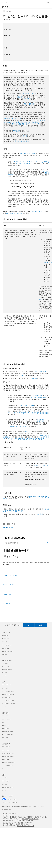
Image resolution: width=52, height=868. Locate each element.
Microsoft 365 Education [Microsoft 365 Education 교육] (8, 694)
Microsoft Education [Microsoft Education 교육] (7, 685)
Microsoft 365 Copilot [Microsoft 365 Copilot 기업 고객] (8, 735)
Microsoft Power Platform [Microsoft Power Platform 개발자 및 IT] (8, 763)
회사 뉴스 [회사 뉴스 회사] (5, 784)
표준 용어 (40, 514)
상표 (39, 807)
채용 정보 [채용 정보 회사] (5, 778)
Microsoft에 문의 (6, 807)
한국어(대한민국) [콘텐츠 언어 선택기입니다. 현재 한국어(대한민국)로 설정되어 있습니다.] (9, 796)
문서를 (25, 136)
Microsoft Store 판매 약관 (26, 826)
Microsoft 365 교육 (8, 585)
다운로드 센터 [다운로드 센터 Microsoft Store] (6, 667)
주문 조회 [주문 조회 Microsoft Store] (5, 676)
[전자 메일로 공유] (12, 523)
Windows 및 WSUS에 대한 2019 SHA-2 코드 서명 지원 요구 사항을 (28, 413)
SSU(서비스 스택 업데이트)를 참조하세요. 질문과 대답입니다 (26, 439)
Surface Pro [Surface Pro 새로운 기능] (5, 636)
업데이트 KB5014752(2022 (28, 153)
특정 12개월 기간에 (30, 104)
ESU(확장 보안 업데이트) (29, 93)
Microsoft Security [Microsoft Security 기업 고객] (7, 719)
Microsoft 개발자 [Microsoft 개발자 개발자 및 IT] (6, 747)
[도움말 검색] (7, 3)
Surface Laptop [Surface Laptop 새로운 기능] (6, 639)
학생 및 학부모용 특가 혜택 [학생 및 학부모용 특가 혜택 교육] (9, 704)
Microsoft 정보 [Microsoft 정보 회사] (6, 781)
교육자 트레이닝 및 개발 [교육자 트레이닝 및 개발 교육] (8, 701)
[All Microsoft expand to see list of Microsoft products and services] (2, 3)
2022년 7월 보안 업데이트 (14, 213)
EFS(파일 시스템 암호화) (23, 164)
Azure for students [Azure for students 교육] (7, 707)
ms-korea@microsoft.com (30, 819)
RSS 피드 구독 (9, 527)
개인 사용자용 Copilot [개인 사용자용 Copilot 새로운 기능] (8, 645)
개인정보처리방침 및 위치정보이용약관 (21, 807)
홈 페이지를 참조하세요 (22, 141)
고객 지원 (5, 7)
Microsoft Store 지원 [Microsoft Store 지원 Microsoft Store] (7, 670)
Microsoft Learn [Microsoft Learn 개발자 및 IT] (6, 750)
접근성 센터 (6, 604)
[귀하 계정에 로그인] (49, 3)
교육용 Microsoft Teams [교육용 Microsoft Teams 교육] (8, 691)
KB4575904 (40, 421)
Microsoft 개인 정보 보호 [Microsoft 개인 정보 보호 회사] (8, 787)
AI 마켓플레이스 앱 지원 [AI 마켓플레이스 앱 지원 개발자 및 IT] (8, 753)
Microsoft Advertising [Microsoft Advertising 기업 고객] (7, 732)
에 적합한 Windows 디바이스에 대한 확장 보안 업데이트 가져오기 (24, 121)
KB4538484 (40, 419)
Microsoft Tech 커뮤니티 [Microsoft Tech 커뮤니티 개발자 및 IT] (8, 756)
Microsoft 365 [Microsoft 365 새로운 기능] (6, 648)
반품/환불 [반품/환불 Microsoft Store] (5, 673)
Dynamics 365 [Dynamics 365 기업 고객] (6, 725)
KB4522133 (19, 97)
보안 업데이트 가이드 (37, 211)
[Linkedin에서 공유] (8, 523)
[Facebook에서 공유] (4, 523)
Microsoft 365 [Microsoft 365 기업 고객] (6, 728)
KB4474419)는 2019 (27, 405)
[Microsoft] (26, 1)
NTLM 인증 (44, 171)
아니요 (41, 625)
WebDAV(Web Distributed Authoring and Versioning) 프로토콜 (30, 162)
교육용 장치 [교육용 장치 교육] (5, 688)
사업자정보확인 (28, 820)
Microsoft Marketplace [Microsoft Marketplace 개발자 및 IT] (8, 759)
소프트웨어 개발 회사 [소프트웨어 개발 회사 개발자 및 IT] (8, 766)
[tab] (7, 557)
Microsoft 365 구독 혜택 (10, 575)
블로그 (41, 299)
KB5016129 (29, 431)
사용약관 (34, 807)
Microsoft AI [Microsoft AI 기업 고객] (5, 716)
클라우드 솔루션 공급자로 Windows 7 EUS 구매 (26, 124)
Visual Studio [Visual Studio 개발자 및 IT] (5, 769)
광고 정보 (43, 807)
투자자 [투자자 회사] (4, 790)
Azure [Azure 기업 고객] (4, 722)
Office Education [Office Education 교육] (6, 697)
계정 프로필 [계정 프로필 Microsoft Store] (5, 663)
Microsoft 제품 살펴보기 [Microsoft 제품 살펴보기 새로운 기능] (8, 651)
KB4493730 (38, 395)
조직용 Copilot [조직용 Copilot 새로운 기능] (6, 642)
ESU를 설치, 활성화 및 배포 (13, 118)
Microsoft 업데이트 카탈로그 (39, 397)
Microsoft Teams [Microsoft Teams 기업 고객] (6, 738)
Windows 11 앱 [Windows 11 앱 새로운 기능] (6, 654)
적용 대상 (7, 20)
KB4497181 (28, 99)
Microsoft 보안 (7, 594)
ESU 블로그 (17, 131)
